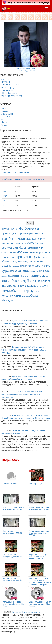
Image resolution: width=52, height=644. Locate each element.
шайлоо (7, 286)
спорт (42, 239)
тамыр (7, 291)
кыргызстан (28, 239)
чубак (28, 281)
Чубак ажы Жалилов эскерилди (26, 612)
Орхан (35, 296)
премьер (25, 233)
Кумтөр (18, 296)
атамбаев (37, 234)
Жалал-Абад (7, 114)
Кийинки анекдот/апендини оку (15, 172)
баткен (23, 266)
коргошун (40, 286)
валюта (23, 271)
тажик (39, 291)
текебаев (19, 244)
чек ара (30, 266)
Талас (4, 125)
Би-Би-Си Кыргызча (10, 85)
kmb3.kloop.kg (8, 87)
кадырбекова (12, 281)
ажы (36, 281)
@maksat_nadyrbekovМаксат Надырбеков (26, 47)
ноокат (4, 276)
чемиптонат (10, 229)
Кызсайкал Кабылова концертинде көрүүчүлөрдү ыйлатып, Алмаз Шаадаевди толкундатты (22, 394)
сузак (48, 271)
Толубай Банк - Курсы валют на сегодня (19, 179)
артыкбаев (7, 248)
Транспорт (8, 257)
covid (42, 271)
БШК (30, 286)
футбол (24, 229)
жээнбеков (9, 239)
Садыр (6, 266)
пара (19, 257)
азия (24, 262)
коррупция (43, 252)
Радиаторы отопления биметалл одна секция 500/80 (39, 533)
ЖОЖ (13, 252)
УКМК (32, 243)
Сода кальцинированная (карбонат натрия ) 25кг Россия (40, 604)
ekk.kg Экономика (9, 93)
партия (22, 286)
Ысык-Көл (6, 117)
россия (34, 229)
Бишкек (5, 111)
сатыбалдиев (22, 247)
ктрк (34, 262)
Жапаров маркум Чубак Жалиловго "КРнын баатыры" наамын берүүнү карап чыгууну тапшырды (24, 350)
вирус (47, 266)
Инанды (7, 300)
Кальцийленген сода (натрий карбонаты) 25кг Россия (14, 604)
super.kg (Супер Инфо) (12, 96)
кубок (28, 262)
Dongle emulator (10, 484)
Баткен (5, 108)
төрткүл (30, 291)
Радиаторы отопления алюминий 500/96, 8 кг (39, 508)
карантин (14, 276)
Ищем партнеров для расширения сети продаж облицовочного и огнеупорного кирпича (40, 581)
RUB (5, 201)
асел (46, 276)
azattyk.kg (6, 79)
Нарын (4, 122)
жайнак (40, 261)
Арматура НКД (35, 484)
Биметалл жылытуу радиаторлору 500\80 (12, 532)
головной (7, 296)
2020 (15, 286)
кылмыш (40, 244)
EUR (5, 196)
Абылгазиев (42, 257)
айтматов (8, 261)
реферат (7, 243)
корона (39, 266)
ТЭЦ (26, 244)
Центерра (26, 296)
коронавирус (33, 271)
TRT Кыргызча (8, 90)
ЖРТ (42, 248)
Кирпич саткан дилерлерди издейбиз (13, 556)
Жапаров (15, 266)
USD (5, 191)
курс (5, 270)
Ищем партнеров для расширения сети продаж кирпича (38, 557)
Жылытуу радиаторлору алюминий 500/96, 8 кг (14, 508)
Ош (3, 119)
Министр (29, 257)
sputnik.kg (6, 82)
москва (35, 248)
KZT (5, 206)
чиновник (29, 252)
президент (10, 233)
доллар (13, 271)
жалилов (45, 281)
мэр (20, 252)
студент (5, 252)
